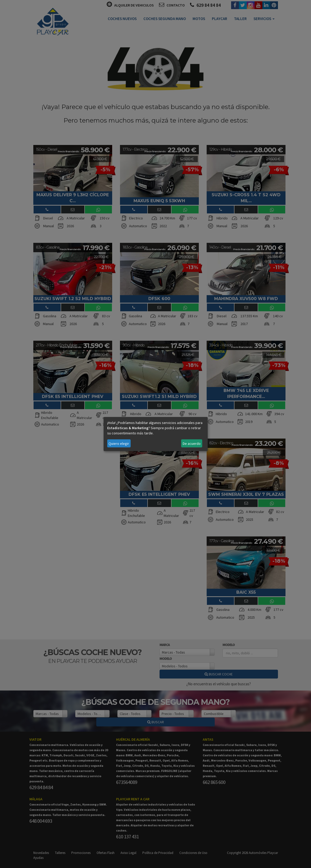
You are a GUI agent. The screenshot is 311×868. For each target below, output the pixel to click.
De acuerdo (192, 443)
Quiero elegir (119, 443)
